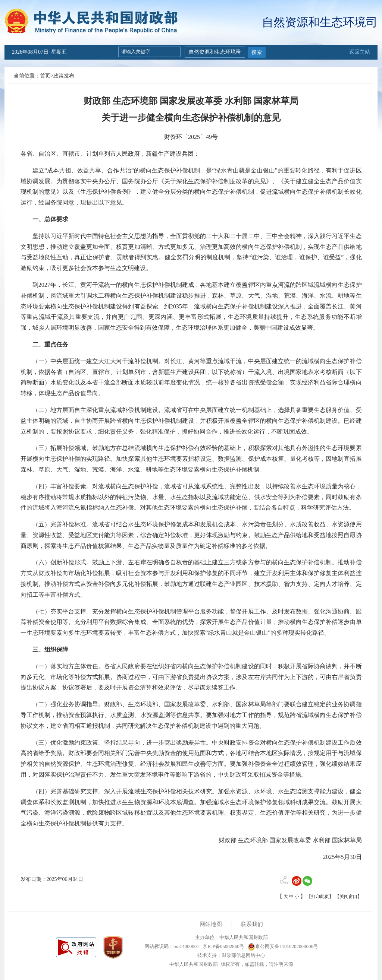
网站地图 (211, 924)
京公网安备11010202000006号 (283, 946)
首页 (45, 76)
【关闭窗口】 (348, 897)
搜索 (257, 52)
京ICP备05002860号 (223, 946)
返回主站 (360, 52)
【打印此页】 (320, 897)
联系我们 (252, 924)
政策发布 (64, 76)
